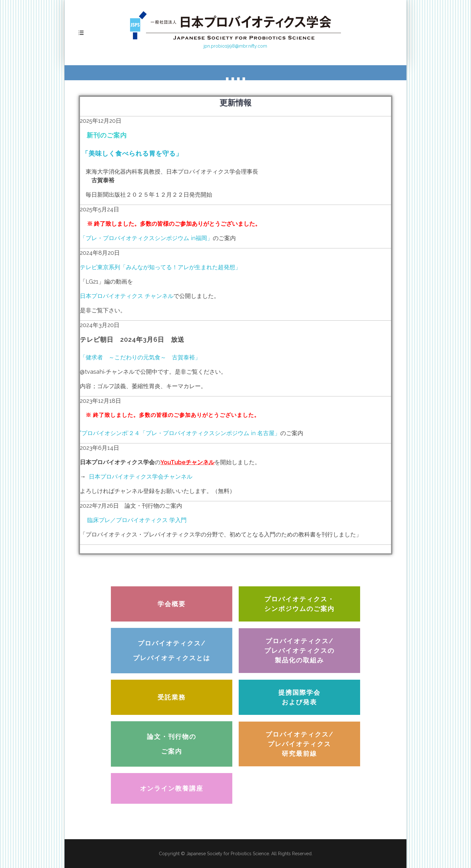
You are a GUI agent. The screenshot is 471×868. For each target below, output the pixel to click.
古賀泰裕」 (186, 357)
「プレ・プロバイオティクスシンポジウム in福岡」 (146, 238)
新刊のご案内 (107, 135)
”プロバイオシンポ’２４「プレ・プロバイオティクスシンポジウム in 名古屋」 (180, 433)
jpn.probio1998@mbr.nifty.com (235, 46)
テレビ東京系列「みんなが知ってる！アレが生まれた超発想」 (160, 267)
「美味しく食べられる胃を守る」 (131, 153)
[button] (172, 604)
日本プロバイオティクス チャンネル (127, 296)
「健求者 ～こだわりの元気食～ (126, 357)
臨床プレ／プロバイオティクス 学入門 (133, 520)
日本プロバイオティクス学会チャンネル (141, 477)
